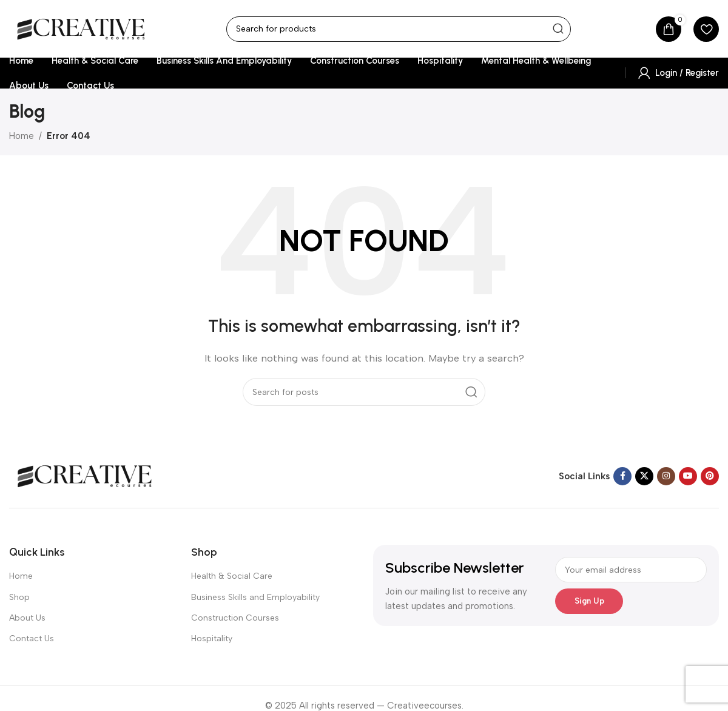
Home (22, 136)
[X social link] (644, 476)
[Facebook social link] (622, 476)
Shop (19, 597)
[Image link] (85, 475)
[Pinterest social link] (710, 476)
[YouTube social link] (688, 476)
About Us (27, 618)
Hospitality (212, 639)
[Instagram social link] (666, 476)
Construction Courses (235, 618)
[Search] (399, 29)
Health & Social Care (232, 576)
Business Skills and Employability (255, 597)
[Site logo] (81, 28)
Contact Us (32, 639)
